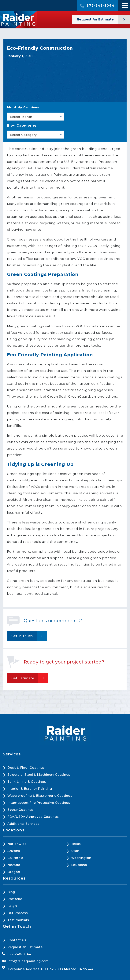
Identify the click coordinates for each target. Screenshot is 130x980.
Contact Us (17, 940)
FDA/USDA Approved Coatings (33, 817)
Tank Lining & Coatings (27, 782)
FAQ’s (12, 906)
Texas (76, 844)
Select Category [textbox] (24, 135)
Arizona (14, 851)
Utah (75, 851)
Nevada (14, 865)
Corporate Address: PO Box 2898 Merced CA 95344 (51, 969)
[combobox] (35, 117)
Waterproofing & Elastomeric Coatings (40, 796)
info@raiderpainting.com (28, 961)
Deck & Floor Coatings (26, 768)
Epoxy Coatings (21, 810)
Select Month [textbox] (21, 117)
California (15, 858)
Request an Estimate (25, 947)
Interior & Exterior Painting (30, 789)
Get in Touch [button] (22, 636)
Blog (11, 892)
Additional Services (23, 824)
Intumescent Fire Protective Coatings (39, 803)
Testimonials (18, 920)
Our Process (18, 913)
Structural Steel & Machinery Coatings (39, 775)
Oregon (14, 872)
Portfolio (15, 899)
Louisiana (79, 865)
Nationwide (17, 844)
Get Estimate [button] (23, 678)
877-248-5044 (100, 6)
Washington (81, 858)
